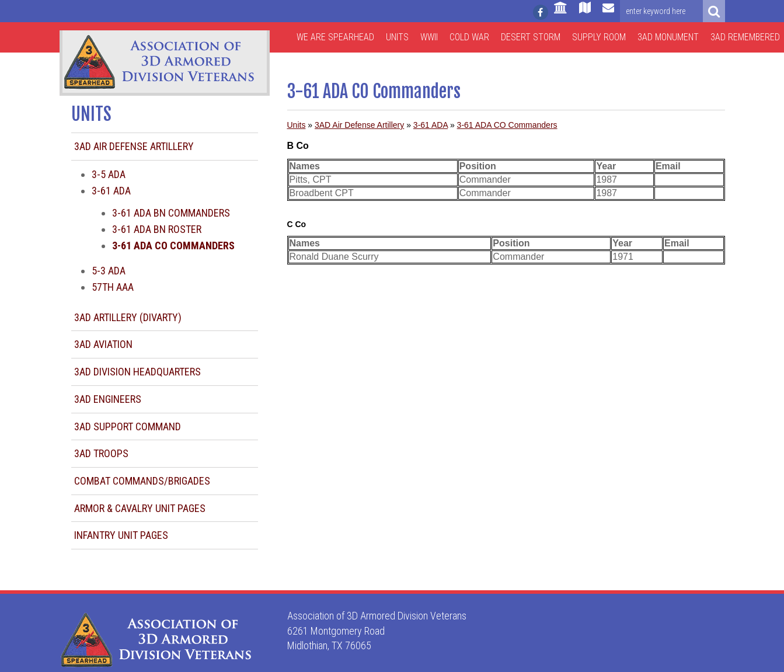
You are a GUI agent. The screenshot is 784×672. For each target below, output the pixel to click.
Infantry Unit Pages (121, 535)
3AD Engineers (108, 399)
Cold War (469, 37)
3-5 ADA (109, 174)
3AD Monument (668, 37)
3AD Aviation (103, 344)
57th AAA (113, 287)
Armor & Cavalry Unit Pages (140, 508)
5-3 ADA (109, 271)
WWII (429, 37)
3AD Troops (101, 453)
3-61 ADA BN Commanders (171, 213)
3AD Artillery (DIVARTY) (128, 317)
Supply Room (599, 37)
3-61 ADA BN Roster (157, 229)
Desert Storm (531, 37)
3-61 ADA (111, 191)
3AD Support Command (128, 426)
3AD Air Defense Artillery (134, 146)
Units (397, 37)
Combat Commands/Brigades (142, 481)
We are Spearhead (335, 37)
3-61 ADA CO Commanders (507, 125)
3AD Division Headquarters (137, 372)
